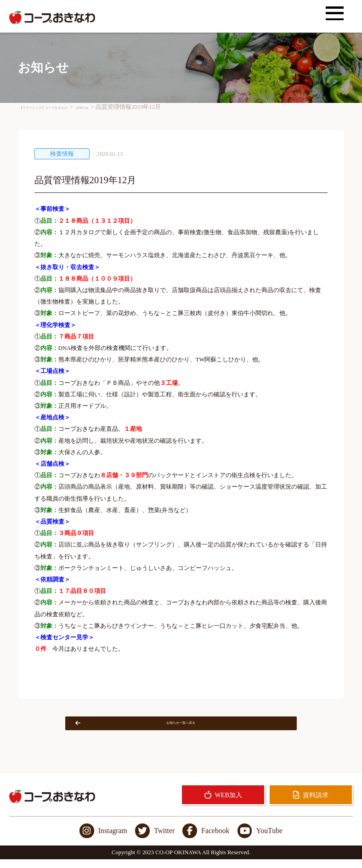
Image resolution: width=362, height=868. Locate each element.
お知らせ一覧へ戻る (158, 727)
